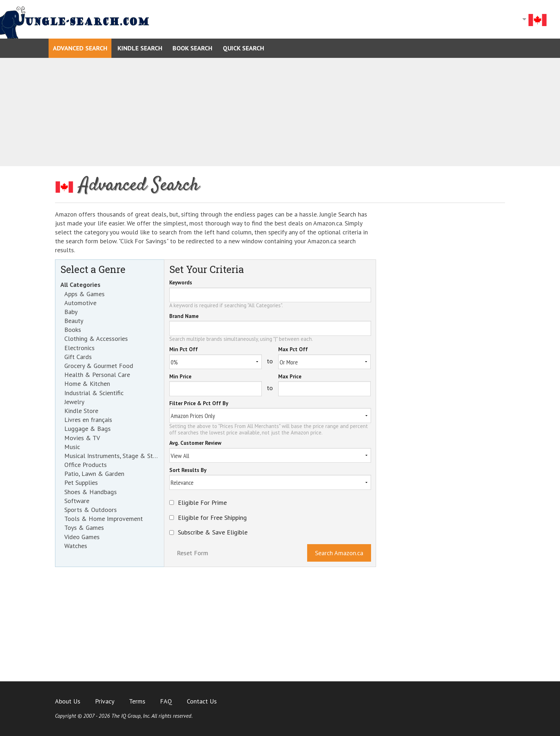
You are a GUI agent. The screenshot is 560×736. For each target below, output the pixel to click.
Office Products (86, 465)
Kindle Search (140, 48)
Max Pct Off (293, 350)
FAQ (166, 701)
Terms (137, 701)
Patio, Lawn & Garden (94, 474)
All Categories (80, 285)
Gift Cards (78, 357)
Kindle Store (81, 411)
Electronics (79, 348)
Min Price (180, 377)
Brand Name (184, 317)
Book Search (192, 48)
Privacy (105, 701)
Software (77, 501)
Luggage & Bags (87, 429)
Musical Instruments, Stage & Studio (112, 456)
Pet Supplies (81, 483)
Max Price (290, 377)
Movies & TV (82, 438)
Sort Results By (188, 471)
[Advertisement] (280, 112)
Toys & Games (84, 528)
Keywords (181, 283)
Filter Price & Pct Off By (199, 404)
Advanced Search (80, 48)
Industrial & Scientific (94, 393)
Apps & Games (84, 294)
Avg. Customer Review (195, 443)
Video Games (82, 537)
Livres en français (88, 420)
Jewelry (74, 402)
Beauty (74, 321)
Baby (71, 312)
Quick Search (244, 48)
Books (73, 330)
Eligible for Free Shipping (212, 518)
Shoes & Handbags (91, 492)
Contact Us (202, 701)
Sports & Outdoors (91, 510)
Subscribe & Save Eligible (213, 532)
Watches (76, 546)
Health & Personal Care (97, 375)
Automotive (80, 303)
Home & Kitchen (87, 384)
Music (72, 447)
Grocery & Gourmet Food (99, 366)
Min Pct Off (184, 350)
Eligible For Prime (202, 503)
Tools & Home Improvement (104, 519)
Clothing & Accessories (96, 339)
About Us (68, 701)
